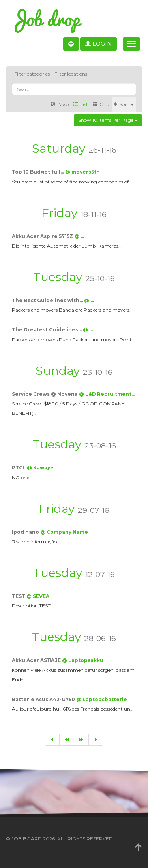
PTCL (19, 468)
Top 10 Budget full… (38, 172)
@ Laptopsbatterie (102, 699)
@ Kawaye (40, 468)
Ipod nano (26, 532)
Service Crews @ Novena (45, 394)
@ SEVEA (38, 596)
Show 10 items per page (108, 120)
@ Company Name (64, 532)
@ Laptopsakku (83, 660)
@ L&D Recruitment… (107, 394)
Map (60, 104)
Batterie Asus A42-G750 (44, 699)
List (81, 104)
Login (98, 44)
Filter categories (32, 74)
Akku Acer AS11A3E (37, 660)
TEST (19, 596)
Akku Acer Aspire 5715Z (43, 236)
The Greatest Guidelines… (47, 330)
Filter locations (71, 74)
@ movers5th (82, 172)
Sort (124, 104)
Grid (101, 104)
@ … (79, 236)
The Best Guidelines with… (48, 300)
